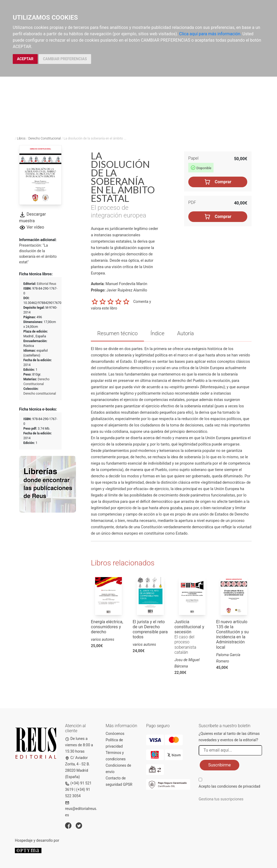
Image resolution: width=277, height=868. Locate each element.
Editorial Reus (47, 284)
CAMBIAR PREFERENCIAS (65, 59)
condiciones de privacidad (238, 786)
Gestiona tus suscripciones (221, 799)
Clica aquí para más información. (210, 34)
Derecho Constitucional (45, 138)
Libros (21, 138)
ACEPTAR (25, 59)
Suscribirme (220, 765)
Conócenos (115, 734)
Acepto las (229, 786)
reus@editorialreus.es (81, 809)
